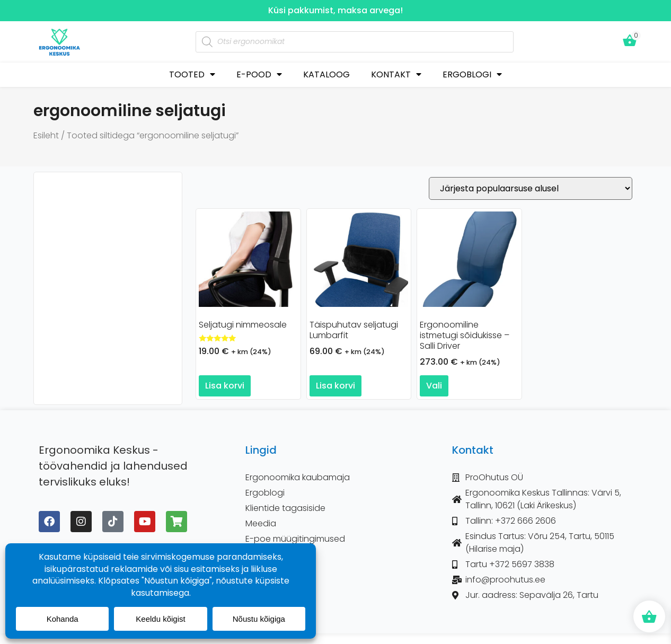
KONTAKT (396, 74)
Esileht (46, 135)
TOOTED (192, 74)
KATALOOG (326, 74)
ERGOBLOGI (472, 74)
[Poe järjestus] (531, 188)
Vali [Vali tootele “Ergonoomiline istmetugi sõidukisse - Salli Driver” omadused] (434, 386)
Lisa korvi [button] (225, 386)
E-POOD (259, 74)
